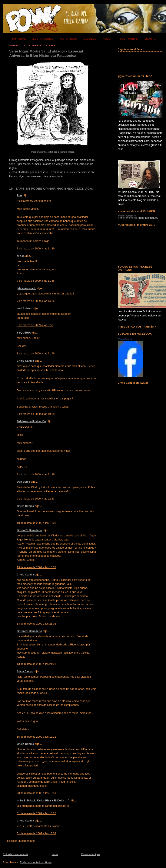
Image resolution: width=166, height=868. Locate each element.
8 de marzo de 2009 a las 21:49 (36, 354)
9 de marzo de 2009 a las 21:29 (36, 475)
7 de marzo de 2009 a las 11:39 (36, 249)
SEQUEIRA (24, 333)
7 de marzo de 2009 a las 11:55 (36, 281)
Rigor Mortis (23, 164)
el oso (21, 256)
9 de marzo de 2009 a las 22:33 (36, 499)
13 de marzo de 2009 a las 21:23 (36, 664)
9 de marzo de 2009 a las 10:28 (36, 414)
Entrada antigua (91, 854)
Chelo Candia (25, 361)
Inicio (55, 854)
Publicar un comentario (21, 841)
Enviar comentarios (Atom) (36, 862)
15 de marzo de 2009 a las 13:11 (36, 737)
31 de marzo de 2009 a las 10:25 (36, 813)
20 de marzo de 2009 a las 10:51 (36, 793)
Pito (19, 195)
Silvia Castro (25, 671)
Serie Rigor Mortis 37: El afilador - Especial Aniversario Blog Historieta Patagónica (46, 53)
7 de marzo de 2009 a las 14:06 (36, 301)
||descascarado (26, 288)
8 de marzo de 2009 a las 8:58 (35, 325)
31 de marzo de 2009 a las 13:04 (36, 833)
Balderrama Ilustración (31, 421)
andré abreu (24, 309)
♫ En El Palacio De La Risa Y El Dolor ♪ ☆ (43, 801)
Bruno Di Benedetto (29, 530)
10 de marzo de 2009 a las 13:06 (36, 523)
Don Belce (23, 482)
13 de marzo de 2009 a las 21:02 (36, 624)
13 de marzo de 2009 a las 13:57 (36, 567)
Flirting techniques (147, 218)
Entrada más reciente (16, 854)
